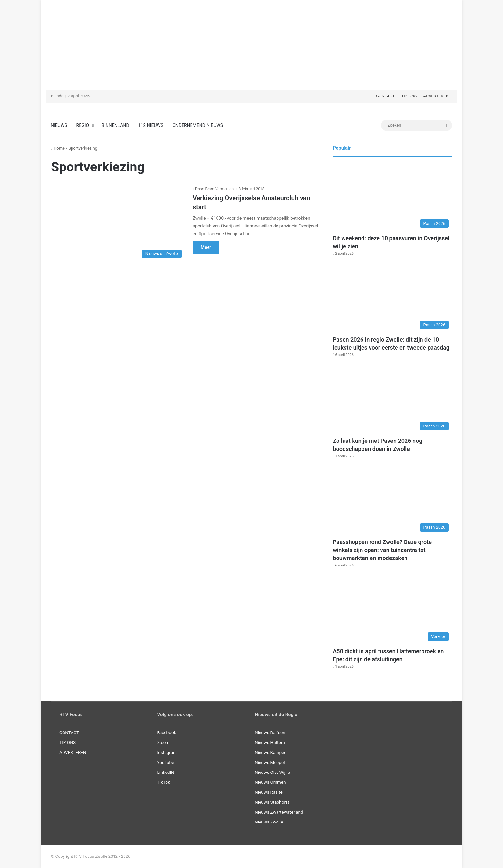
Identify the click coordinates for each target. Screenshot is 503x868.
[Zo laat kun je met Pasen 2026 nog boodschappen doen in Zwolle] (392, 400)
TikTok (164, 782)
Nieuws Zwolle (269, 822)
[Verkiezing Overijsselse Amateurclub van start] (118, 223)
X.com (163, 742)
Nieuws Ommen (270, 782)
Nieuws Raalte (269, 792)
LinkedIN (166, 772)
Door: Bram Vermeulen (214, 189)
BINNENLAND (115, 125)
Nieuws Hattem (270, 742)
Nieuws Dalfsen (270, 732)
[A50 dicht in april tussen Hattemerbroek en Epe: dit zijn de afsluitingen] (392, 610)
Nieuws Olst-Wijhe (272, 772)
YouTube (166, 762)
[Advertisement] (251, 45)
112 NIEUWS (151, 125)
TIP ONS (409, 96)
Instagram (167, 752)
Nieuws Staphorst (272, 802)
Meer (206, 247)
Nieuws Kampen (271, 752)
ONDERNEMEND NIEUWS (198, 125)
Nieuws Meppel (270, 762)
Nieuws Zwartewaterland (279, 812)
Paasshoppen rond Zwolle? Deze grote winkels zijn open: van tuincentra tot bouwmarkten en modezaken (382, 550)
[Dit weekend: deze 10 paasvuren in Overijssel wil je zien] (392, 197)
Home (58, 148)
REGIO (83, 125)
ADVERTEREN (436, 96)
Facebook (167, 732)
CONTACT (385, 96)
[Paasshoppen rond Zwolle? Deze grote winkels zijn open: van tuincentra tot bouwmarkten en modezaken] (392, 501)
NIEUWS (59, 125)
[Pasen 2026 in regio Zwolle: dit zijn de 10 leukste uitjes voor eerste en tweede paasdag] (392, 299)
